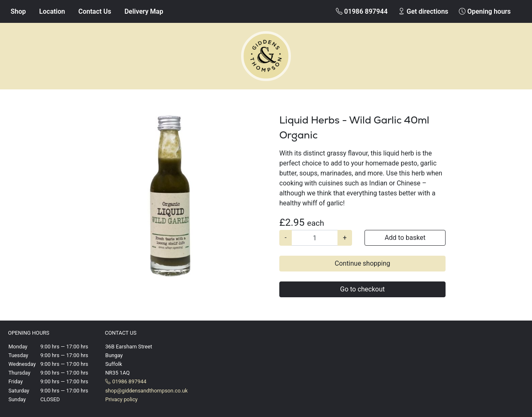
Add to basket (405, 238)
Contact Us (95, 11)
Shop (18, 11)
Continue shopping (362, 263)
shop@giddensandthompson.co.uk (146, 391)
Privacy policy (121, 399)
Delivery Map (144, 11)
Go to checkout (362, 289)
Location (52, 11)
